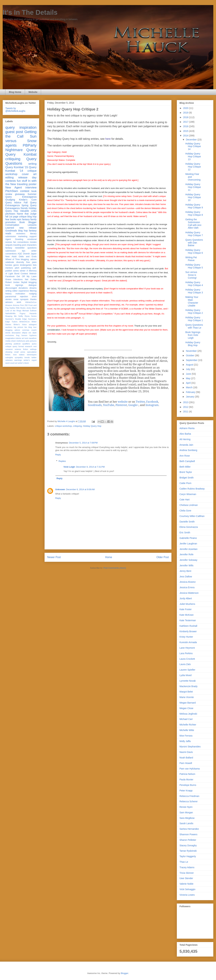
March (189, 387)
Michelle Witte (187, 730)
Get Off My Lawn (27, 276)
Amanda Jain (186, 445)
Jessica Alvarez (188, 582)
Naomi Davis (186, 752)
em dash (33, 333)
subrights (9, 357)
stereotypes (32, 355)
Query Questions (21, 161)
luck (26, 338)
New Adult (11, 257)
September (192, 360)
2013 (186, 402)
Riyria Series (31, 316)
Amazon (9, 305)
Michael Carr (186, 719)
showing (9, 352)
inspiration (28, 127)
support (33, 236)
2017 (186, 122)
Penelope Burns (188, 785)
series (16, 271)
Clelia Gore (185, 511)
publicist (17, 344)
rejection (24, 297)
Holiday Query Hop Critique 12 (193, 167)
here (107, 139)
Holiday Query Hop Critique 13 (193, 156)
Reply (58, 455)
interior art (20, 338)
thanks (33, 299)
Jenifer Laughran (188, 544)
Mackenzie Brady (188, 686)
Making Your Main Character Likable (192, 301)
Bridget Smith (187, 478)
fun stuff (22, 181)
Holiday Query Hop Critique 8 (194, 213)
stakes (22, 355)
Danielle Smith (187, 522)
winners (9, 302)
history (8, 294)
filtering (33, 291)
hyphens (33, 335)
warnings (18, 360)
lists (35, 265)
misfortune (21, 341)
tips (24, 251)
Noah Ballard (186, 758)
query (10, 127)
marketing (23, 236)
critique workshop (63, 426)
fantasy (9, 248)
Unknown (60, 489)
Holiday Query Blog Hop (193, 344)
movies (33, 242)
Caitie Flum (185, 483)
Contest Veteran (29, 274)
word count (10, 363)
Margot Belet (186, 692)
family (33, 219)
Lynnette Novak (188, 681)
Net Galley (31, 279)
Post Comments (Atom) (115, 568)
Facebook (10, 276)
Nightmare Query (21, 150)
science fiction (21, 349)
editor (15, 291)
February (191, 392)
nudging (33, 294)
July (188, 369)
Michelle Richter (188, 725)
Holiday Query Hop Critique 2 (194, 312)
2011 (186, 412)
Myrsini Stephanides (190, 747)
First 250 (24, 305)
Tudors (15, 322)
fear (7, 219)
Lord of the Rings (13, 311)
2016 (186, 126)
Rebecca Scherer (189, 801)
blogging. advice (29, 259)
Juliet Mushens (187, 604)
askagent (33, 324)
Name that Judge (27, 214)
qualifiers (26, 344)
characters (32, 245)
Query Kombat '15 (17, 167)
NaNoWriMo (10, 313)
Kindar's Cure (28, 200)
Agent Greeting (14, 239)
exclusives (10, 335)
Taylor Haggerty (188, 856)
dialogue (32, 285)
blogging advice (13, 330)
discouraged (11, 288)
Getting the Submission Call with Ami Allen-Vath (193, 224)
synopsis (24, 299)
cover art (29, 174)
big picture (19, 327)
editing (9, 177)
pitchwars (10, 214)
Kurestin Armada (188, 642)
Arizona (16, 305)
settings (33, 349)
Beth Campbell (187, 461)
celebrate (10, 262)
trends (27, 357)
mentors (9, 268)
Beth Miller (185, 467)
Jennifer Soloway (188, 560)
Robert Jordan (12, 282)
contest (25, 191)
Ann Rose (185, 456)
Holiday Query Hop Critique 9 (194, 206)
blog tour (33, 327)
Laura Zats (185, 664)
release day (27, 177)
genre (16, 265)
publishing (26, 268)
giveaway (20, 194)
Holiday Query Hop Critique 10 (193, 197)
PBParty (30, 145)
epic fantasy (23, 219)
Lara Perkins (186, 653)
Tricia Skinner (187, 873)
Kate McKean (187, 615)
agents (11, 145)
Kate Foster (186, 609)
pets (28, 341)
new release (28, 228)
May (188, 378)
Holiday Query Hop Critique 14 (193, 146)
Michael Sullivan (29, 311)
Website (33, 92)
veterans (9, 360)
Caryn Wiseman (188, 494)
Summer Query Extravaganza (21, 196)
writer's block (23, 363)
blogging (32, 282)
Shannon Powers (188, 834)
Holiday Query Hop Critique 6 (194, 251)
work (19, 302)
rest (35, 346)
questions (32, 248)
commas (26, 330)
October (190, 355)
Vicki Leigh (69, 467)
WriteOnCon (25, 322)
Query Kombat (21, 154)
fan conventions (21, 242)
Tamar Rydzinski (188, 851)
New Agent (14, 188)
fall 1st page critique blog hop (21, 217)
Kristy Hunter (186, 637)
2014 (186, 136)
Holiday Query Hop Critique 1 (194, 319)
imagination (10, 338)
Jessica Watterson (189, 593)
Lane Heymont (187, 648)
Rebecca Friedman (189, 796)
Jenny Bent (185, 571)
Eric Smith (185, 533)
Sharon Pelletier (188, 840)
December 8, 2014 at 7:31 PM (90, 467)
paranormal (11, 297)
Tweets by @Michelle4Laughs (15, 110)
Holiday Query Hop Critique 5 (194, 266)
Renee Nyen (186, 807)
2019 (186, 113)
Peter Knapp (186, 791)
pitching (9, 344)
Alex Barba (185, 434)
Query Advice (13, 202)
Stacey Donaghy (188, 845)
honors (24, 335)
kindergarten (26, 265)
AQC (20, 254)
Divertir (26, 254)
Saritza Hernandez (189, 829)
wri (16, 363)
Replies (62, 461)
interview (31, 188)
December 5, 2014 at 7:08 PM (83, 443)
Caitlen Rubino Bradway (192, 489)
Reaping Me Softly (14, 316)
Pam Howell (186, 763)
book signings (14, 285)
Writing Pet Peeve (191, 259)
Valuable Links (28, 211)
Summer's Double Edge (16, 319)
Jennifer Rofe (186, 554)
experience (24, 291)
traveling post (20, 245)
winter (23, 271)
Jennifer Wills (186, 565)
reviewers (21, 234)
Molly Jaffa (185, 741)
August (190, 365)
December (192, 140)
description (16, 333)
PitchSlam (12, 191)
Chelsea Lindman (189, 505)
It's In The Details (30, 12)
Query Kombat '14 (21, 169)
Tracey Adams (187, 867)
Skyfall (24, 282)
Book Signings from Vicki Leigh (193, 335)
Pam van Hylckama (190, 769)
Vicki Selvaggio (187, 889)
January (190, 397)
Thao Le (184, 862)
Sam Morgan (186, 812)
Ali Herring (185, 439)
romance (9, 349)
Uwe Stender (186, 878)
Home (109, 557)
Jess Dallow (186, 577)
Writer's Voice (20, 324)
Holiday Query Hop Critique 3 (194, 291)
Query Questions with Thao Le (194, 326)
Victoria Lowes (187, 895)
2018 (186, 117)
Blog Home (15, 92)
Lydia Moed (186, 675)
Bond (17, 274)
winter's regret (30, 360)
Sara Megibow (187, 818)
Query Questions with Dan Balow (194, 243)
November (192, 351)
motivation (20, 294)
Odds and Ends (28, 257)
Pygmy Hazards (28, 313)
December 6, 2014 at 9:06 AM (80, 489)
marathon (33, 338)
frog (18, 335)
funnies (9, 265)
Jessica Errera (187, 587)
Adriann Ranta (187, 428)
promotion (11, 222)
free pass (31, 262)
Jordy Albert (31, 308)
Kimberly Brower (188, 631)
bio (26, 327)
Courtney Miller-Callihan (192, 516)
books (13, 219)
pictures (33, 341)
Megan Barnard (188, 703)
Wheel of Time (13, 259)
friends (24, 208)
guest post (14, 132)
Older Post (163, 557)
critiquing (77, 426)
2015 (186, 131)
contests (11, 181)
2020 (186, 108)
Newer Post (54, 557)
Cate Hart (185, 500)
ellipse (25, 333)
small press (20, 352)
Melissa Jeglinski (188, 714)
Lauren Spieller (187, 670)
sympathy (19, 357)
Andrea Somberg (188, 450)
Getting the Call (21, 134)
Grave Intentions (14, 279)
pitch (17, 268)
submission (11, 251)
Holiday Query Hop (92, 426)
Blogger (124, 973)
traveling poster (27, 184)
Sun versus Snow (21, 139)
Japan (34, 254)
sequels (9, 245)
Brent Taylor (186, 472)
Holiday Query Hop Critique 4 (194, 284)
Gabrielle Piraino (188, 538)
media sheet (11, 341)
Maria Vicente (187, 697)
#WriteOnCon (31, 302)
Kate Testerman (188, 620)
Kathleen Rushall (188, 626)
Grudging (10, 200)
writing (33, 164)
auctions (9, 327)
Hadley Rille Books (17, 308)
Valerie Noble (186, 884)
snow (16, 299)
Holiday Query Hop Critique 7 (194, 234)
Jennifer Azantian (188, 549)
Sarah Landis (186, 823)
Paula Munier (186, 780)
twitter (34, 357)
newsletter (20, 248)
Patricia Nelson (187, 774)
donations (23, 288)
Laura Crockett (187, 659)
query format (18, 346)
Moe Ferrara (186, 736)
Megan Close (186, 708)
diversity (20, 262)
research (29, 346)
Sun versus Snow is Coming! (191, 275)
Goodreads (11, 231)
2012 (186, 407)
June (189, 374)
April (189, 383)
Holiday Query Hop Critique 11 (193, 187)
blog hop (23, 231)
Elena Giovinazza (189, 527)
